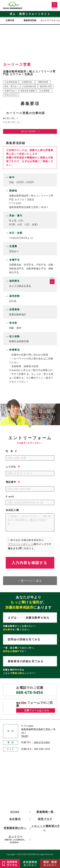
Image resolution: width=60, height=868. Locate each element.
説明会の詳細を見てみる (24, 639)
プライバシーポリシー (20, 544)
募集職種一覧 (45, 812)
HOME (15, 812)
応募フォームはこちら (37, 710)
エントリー (15, 839)
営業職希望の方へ (15, 828)
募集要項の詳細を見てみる (26, 661)
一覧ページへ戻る (30, 581)
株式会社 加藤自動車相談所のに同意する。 (30, 544)
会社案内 (15, 819)
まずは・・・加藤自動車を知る (29, 618)
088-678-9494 (29, 692)
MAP (25, 736)
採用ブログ (45, 819)
